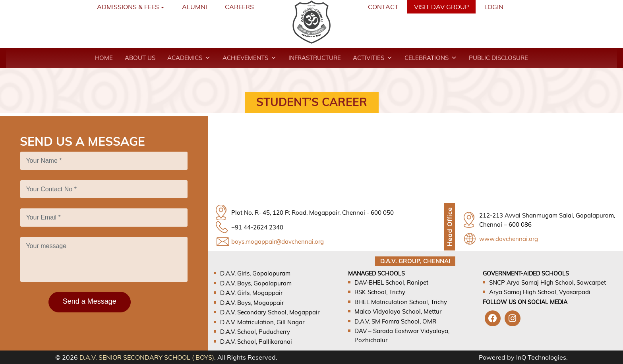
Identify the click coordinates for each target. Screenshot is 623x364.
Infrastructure (315, 58)
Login (494, 7)
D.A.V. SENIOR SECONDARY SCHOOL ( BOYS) (147, 357)
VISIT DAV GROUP (441, 7)
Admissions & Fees (128, 7)
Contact (383, 7)
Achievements (250, 58)
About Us (140, 58)
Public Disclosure (498, 58)
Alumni (194, 7)
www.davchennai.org (509, 239)
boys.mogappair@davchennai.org (278, 242)
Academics (189, 58)
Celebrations (431, 58)
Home (104, 58)
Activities (373, 58)
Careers (239, 7)
